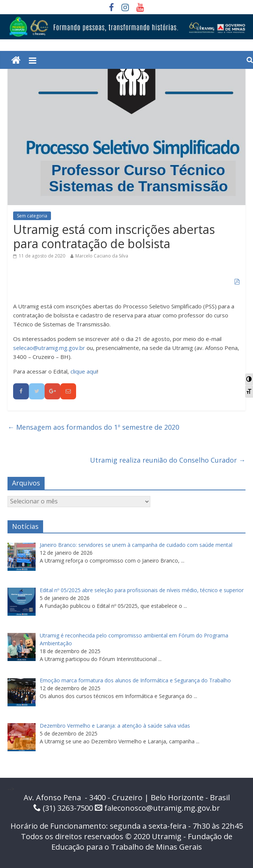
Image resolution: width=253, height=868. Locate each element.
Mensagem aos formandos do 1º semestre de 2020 (93, 427)
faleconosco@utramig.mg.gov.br (162, 808)
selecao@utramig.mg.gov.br (49, 348)
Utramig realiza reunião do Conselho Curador (168, 460)
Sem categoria (32, 216)
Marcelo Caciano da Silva (102, 256)
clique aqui (84, 371)
